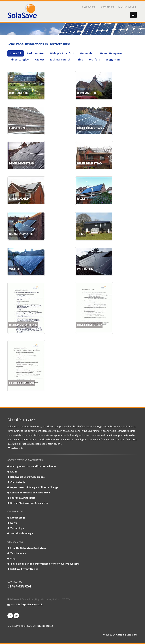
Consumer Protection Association (30, 493)
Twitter (16, 616)
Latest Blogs (18, 518)
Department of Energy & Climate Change (34, 487)
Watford (95, 59)
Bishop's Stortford (62, 53)
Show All (16, 53)
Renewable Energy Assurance (27, 477)
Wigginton (113, 59)
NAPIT (14, 472)
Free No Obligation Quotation (28, 548)
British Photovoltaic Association (29, 503)
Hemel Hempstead (112, 53)
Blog (13, 559)
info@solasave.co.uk (30, 605)
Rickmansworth (60, 59)
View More (15, 448)
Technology (17, 528)
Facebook (10, 616)
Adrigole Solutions (127, 635)
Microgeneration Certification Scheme (33, 466)
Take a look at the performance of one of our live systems (45, 564)
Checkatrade (18, 482)
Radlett (39, 59)
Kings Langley (20, 59)
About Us (89, 7)
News (14, 523)
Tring (80, 59)
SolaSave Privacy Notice (24, 569)
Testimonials (18, 553)
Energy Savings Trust (23, 498)
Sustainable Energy (22, 533)
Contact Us (106, 7)
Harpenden (87, 53)
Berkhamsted (36, 53)
